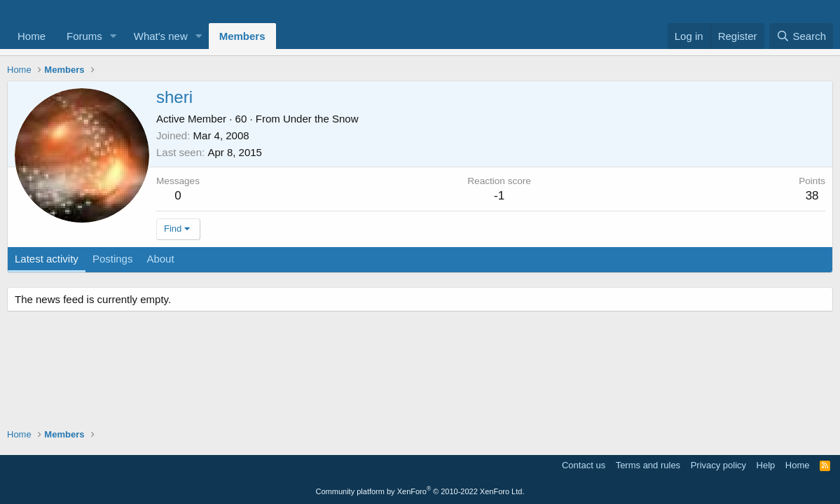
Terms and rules (648, 465)
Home (32, 36)
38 (812, 196)
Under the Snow (321, 119)
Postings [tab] (113, 259)
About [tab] (160, 259)
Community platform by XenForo (420, 491)
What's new (161, 36)
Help (766, 465)
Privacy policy (718, 465)
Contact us (584, 465)
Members (242, 36)
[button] (113, 36)
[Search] (801, 36)
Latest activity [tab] (47, 259)
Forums (84, 36)
